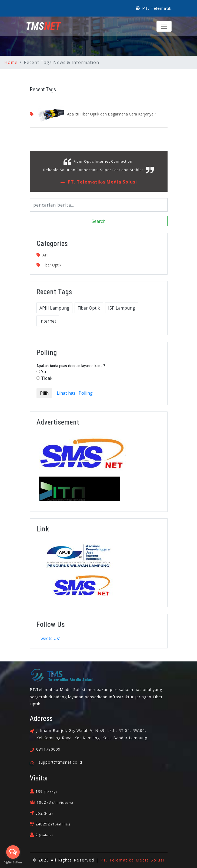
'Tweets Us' (48, 638)
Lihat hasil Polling (75, 393)
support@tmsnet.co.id (60, 762)
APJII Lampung (54, 308)
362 (43, 813)
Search (98, 221)
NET (43, 26)
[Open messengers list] (13, 852)
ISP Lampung (122, 308)
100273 (54, 802)
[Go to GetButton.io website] (13, 862)
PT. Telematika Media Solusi (102, 182)
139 (45, 791)
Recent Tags (43, 89)
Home (11, 62)
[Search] (99, 205)
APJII (46, 255)
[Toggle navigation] (164, 26)
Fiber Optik (52, 265)
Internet (48, 321)
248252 (52, 824)
